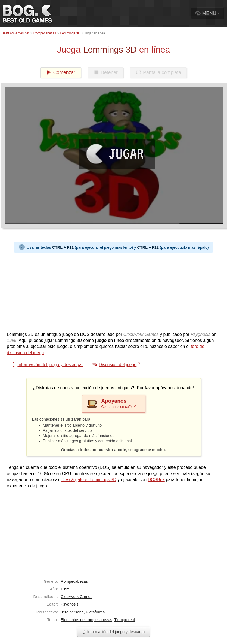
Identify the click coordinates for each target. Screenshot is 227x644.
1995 (65, 589)
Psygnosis (70, 604)
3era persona (72, 612)
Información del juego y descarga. (114, 632)
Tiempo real (124, 620)
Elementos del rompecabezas (86, 620)
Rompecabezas (45, 33)
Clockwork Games (77, 597)
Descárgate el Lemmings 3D (89, 480)
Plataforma (95, 612)
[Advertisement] (111, 291)
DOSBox (156, 480)
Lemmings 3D (70, 33)
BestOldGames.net (15, 33)
